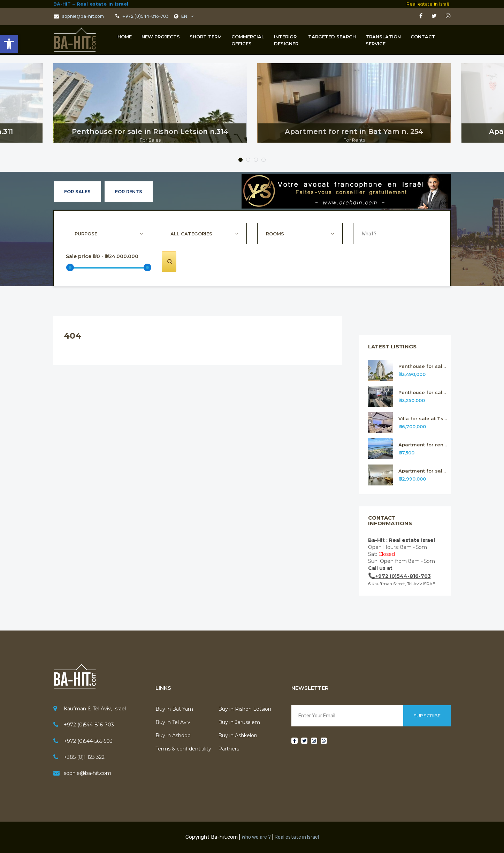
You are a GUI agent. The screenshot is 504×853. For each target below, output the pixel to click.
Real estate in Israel (297, 837)
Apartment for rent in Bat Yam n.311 (423, 445)
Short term (206, 37)
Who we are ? (256, 837)
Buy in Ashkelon (238, 735)
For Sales (77, 191)
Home (125, 37)
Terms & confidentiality (183, 749)
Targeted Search (332, 37)
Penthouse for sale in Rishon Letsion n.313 (423, 392)
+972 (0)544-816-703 (145, 16)
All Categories (191, 234)
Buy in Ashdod (173, 735)
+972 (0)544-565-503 (88, 741)
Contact (423, 37)
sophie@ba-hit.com (79, 16)
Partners (229, 749)
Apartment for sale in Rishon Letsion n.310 (423, 471)
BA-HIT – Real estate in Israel (91, 4)
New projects (161, 37)
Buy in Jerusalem (239, 722)
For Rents (129, 191)
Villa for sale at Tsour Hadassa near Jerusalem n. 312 (423, 419)
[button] (9, 44)
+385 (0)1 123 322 (84, 757)
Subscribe (427, 716)
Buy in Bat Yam (174, 709)
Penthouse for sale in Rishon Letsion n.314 (423, 366)
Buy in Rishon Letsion (245, 709)
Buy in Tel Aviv (173, 722)
